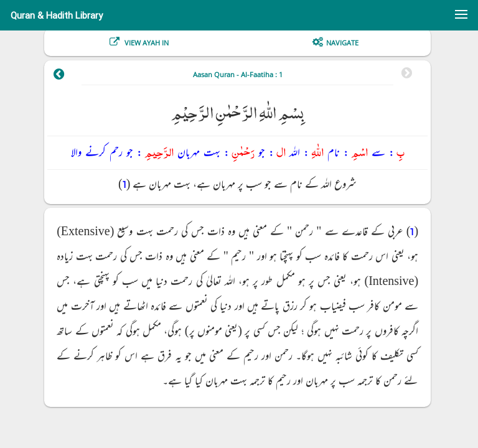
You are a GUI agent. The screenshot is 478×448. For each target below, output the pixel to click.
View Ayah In (146, 43)
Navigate (342, 43)
